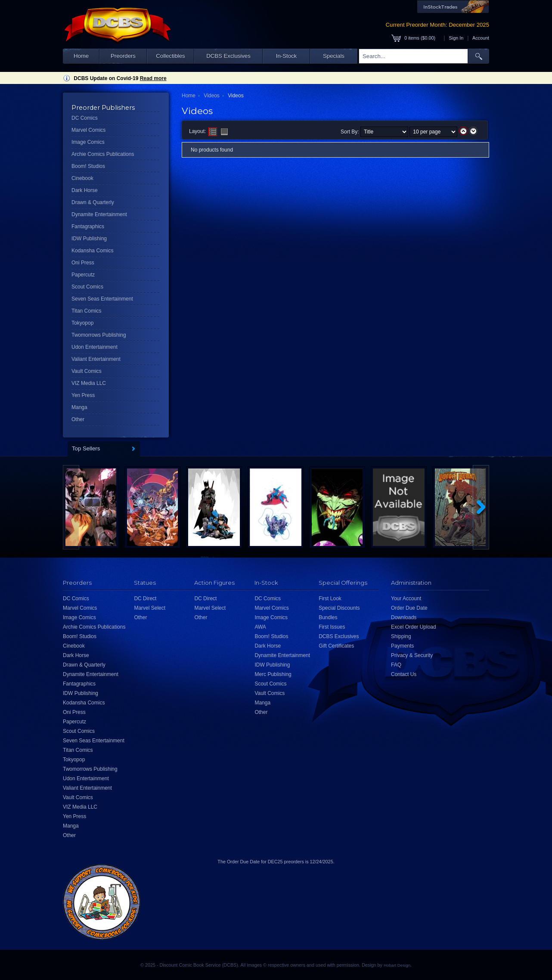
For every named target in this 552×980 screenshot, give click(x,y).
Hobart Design (397, 965)
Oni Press (83, 263)
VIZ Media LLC (89, 383)
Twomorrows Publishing (99, 335)
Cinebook (82, 178)
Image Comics (88, 142)
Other (78, 419)
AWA (260, 627)
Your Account (406, 599)
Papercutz (83, 275)
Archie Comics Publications (103, 154)
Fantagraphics (88, 226)
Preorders (123, 56)
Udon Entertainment (95, 347)
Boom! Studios (88, 166)
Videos (211, 96)
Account (481, 38)
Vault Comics (87, 371)
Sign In (456, 38)
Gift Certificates (336, 646)
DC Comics (85, 118)
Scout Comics (87, 287)
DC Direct (145, 599)
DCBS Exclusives (228, 56)
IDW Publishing (89, 239)
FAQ (396, 665)
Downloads (404, 617)
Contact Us (404, 674)
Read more (153, 78)
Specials (334, 56)
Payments (402, 646)
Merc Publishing (273, 674)
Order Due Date (409, 608)
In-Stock (286, 56)
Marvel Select (150, 608)
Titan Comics (87, 311)
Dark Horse (85, 190)
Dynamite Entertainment (99, 214)
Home (81, 56)
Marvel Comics (88, 130)
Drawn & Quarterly (93, 202)
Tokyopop (82, 323)
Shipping (401, 636)
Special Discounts (339, 608)
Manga (79, 407)
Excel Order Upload (414, 627)
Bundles (328, 617)
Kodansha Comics (92, 251)
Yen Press (83, 395)
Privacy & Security (412, 655)
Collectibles (170, 56)
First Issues (332, 627)
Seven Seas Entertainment (102, 299)
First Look (330, 599)
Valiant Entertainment (96, 359)
